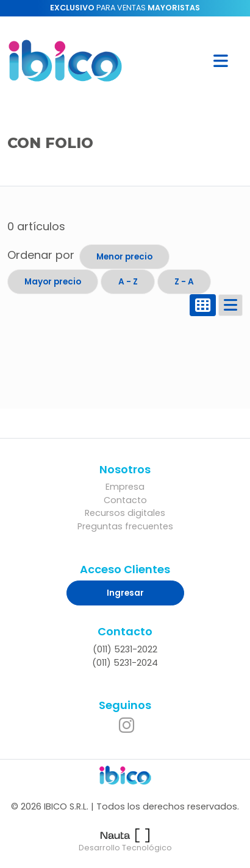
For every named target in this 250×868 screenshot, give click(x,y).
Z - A (184, 282)
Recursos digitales (125, 513)
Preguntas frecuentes (125, 526)
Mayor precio (53, 282)
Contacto (125, 500)
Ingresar (125, 593)
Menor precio (124, 257)
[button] (221, 61)
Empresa (125, 487)
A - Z (128, 282)
